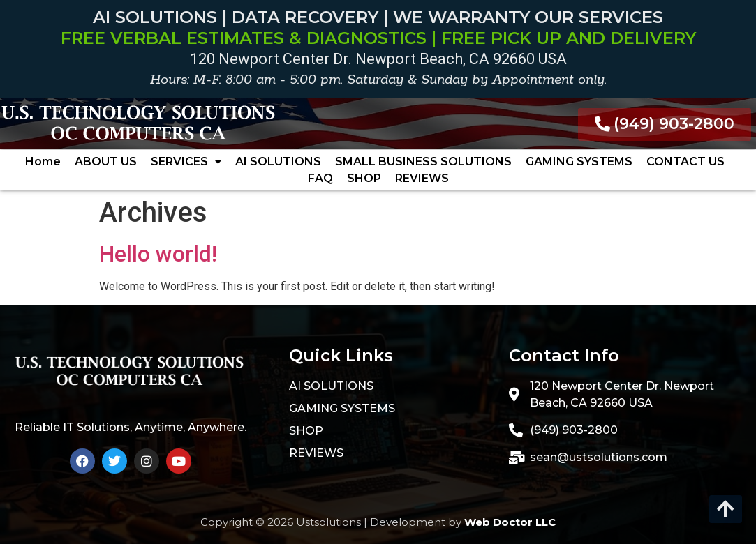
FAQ (320, 178)
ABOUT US (106, 161)
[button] (186, 162)
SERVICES (186, 161)
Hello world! (158, 254)
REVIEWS (422, 178)
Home (43, 161)
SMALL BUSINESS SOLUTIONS (423, 161)
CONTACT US (685, 161)
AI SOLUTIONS (278, 161)
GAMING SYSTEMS (579, 161)
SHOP (364, 178)
